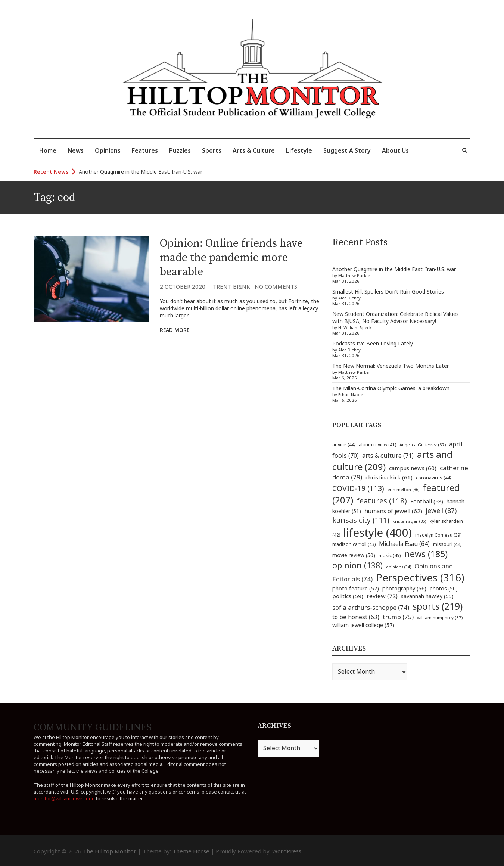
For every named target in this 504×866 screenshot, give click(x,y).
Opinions (108, 150)
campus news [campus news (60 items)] (413, 468)
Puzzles (180, 150)
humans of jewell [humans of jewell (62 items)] (393, 511)
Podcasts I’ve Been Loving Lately (373, 343)
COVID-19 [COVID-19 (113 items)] (358, 488)
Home (48, 150)
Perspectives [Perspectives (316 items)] (420, 578)
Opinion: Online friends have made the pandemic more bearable (231, 258)
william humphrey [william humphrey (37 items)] (440, 617)
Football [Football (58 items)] (427, 501)
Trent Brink (231, 286)
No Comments (276, 286)
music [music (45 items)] (390, 555)
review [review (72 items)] (382, 596)
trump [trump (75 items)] (398, 617)
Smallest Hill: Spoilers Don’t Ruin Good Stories (388, 291)
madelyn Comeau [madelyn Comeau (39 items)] (438, 535)
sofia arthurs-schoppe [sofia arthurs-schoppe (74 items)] (371, 607)
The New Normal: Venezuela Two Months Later (391, 366)
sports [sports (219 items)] (438, 606)
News (76, 150)
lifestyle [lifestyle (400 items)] (378, 533)
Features (145, 150)
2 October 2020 (183, 286)
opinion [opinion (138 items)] (357, 565)
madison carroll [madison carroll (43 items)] (354, 544)
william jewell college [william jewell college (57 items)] (363, 625)
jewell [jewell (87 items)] (441, 510)
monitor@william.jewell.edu (64, 798)
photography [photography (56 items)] (404, 588)
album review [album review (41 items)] (377, 445)
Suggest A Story (347, 150)
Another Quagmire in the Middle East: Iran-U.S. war (141, 172)
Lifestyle (299, 150)
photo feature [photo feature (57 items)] (356, 588)
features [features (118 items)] (382, 500)
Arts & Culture (254, 150)
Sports (212, 150)
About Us (395, 150)
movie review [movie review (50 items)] (354, 555)
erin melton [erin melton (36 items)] (403, 489)
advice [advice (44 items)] (344, 445)
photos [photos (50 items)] (444, 588)
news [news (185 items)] (426, 554)
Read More (175, 330)
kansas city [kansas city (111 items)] (361, 520)
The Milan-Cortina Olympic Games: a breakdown (391, 388)
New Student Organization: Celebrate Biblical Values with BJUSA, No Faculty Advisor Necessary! (396, 317)
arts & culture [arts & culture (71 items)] (388, 456)
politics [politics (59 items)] (348, 596)
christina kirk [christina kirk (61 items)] (389, 477)
